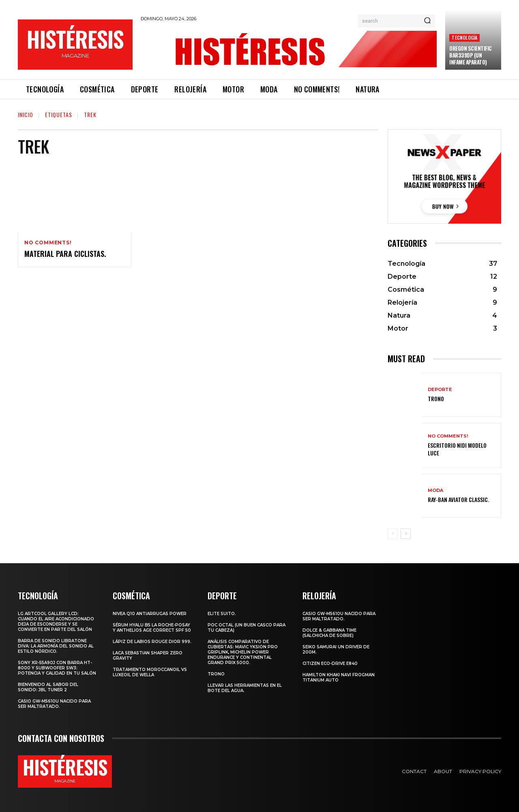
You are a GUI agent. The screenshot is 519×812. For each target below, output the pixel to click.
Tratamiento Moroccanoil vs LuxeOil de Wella (150, 672)
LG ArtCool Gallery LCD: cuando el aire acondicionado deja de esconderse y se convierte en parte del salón (56, 622)
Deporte (440, 390)
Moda (435, 490)
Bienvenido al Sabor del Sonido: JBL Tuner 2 (48, 687)
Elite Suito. (222, 614)
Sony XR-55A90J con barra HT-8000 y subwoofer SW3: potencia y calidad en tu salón (57, 668)
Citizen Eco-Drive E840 (330, 663)
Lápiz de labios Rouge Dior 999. (152, 642)
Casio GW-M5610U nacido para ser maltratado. (54, 704)
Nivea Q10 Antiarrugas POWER (150, 614)
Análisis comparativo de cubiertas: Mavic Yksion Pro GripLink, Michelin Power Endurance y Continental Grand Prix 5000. (243, 652)
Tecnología (464, 37)
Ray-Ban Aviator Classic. (458, 499)
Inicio (26, 114)
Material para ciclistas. (65, 254)
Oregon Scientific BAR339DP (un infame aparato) (471, 55)
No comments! (48, 243)
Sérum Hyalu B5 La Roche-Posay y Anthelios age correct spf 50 (152, 628)
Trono (436, 399)
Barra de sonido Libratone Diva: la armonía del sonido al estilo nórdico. (56, 646)
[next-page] (406, 534)
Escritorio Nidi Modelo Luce (457, 449)
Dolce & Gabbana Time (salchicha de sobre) (329, 633)
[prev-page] (393, 534)
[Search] (427, 21)
